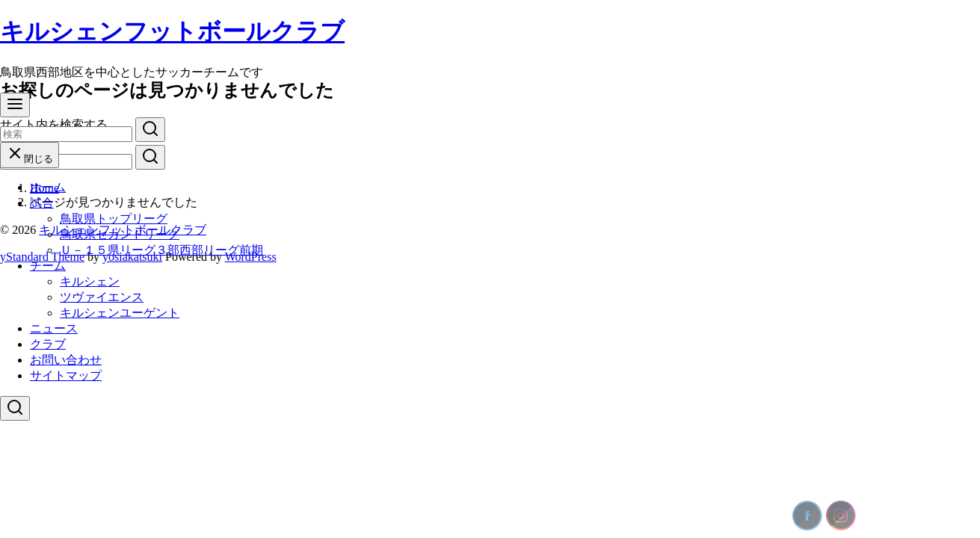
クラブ (48, 344)
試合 (42, 203)
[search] (150, 130)
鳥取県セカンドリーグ (120, 234)
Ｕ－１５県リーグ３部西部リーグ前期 (161, 250)
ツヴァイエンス (102, 297)
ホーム (48, 187)
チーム (48, 266)
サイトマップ (66, 375)
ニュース (54, 328)
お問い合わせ (66, 360)
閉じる (30, 159)
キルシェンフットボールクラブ (172, 31)
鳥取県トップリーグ (114, 219)
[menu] (15, 105)
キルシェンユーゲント (120, 313)
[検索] (66, 134)
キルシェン (90, 281)
